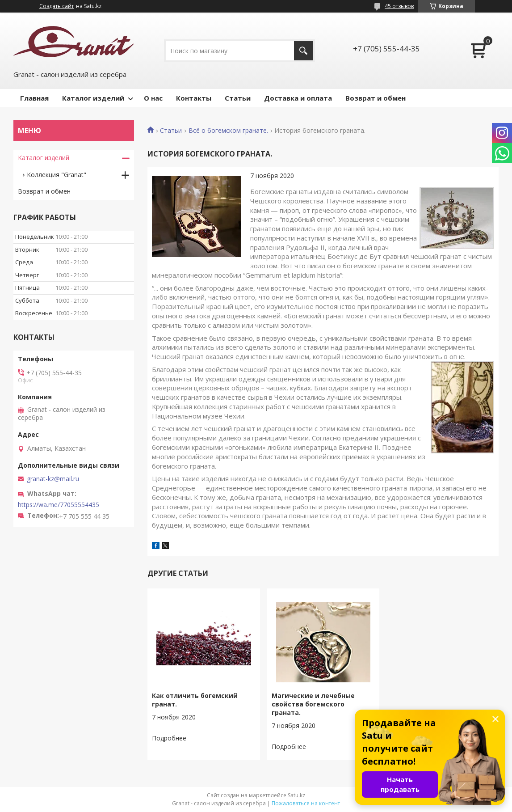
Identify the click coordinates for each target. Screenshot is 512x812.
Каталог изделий (93, 98)
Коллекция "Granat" (57, 175)
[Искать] (304, 51)
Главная (34, 98)
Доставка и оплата (298, 98)
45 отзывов (399, 6)
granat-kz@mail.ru (53, 479)
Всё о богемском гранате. (228, 131)
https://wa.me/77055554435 (59, 505)
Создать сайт (57, 6)
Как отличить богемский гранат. (195, 700)
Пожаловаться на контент (306, 803)
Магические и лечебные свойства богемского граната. (313, 704)
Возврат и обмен (376, 98)
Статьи (238, 98)
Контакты (194, 98)
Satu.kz (296, 795)
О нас (153, 98)
